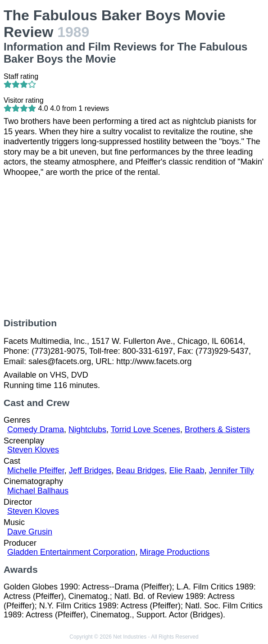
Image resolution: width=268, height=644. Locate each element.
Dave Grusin (30, 532)
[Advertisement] (134, 247)
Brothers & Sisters (217, 429)
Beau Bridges (141, 470)
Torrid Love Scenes (145, 429)
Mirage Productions (175, 552)
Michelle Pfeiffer (36, 470)
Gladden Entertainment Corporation (71, 552)
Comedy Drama (36, 429)
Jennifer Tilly (232, 470)
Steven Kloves (33, 450)
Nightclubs (87, 429)
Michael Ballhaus (38, 491)
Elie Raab (187, 470)
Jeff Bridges (90, 470)
